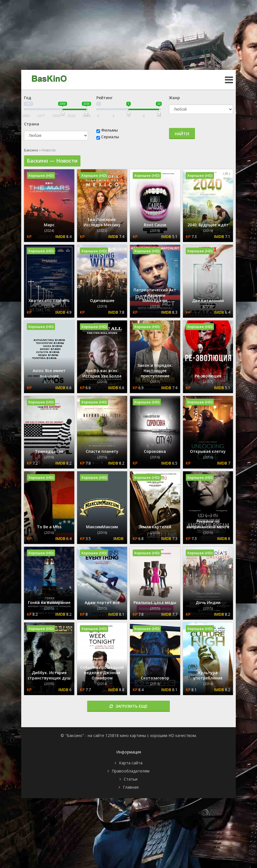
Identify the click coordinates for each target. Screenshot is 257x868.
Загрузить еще (128, 706)
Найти (182, 134)
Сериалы (110, 137)
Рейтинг (104, 98)
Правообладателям (131, 771)
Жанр (174, 98)
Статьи (131, 779)
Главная (131, 787)
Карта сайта (131, 763)
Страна (32, 124)
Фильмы (110, 130)
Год (28, 98)
